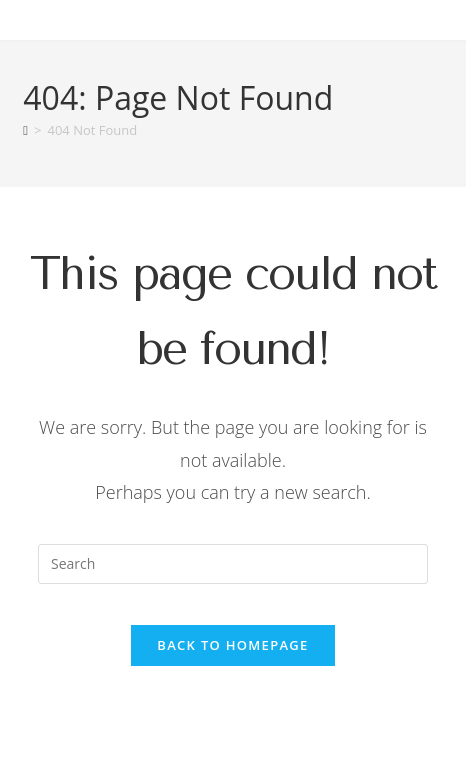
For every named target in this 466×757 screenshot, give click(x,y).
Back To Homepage (232, 645)
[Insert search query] (233, 564)
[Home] (25, 130)
